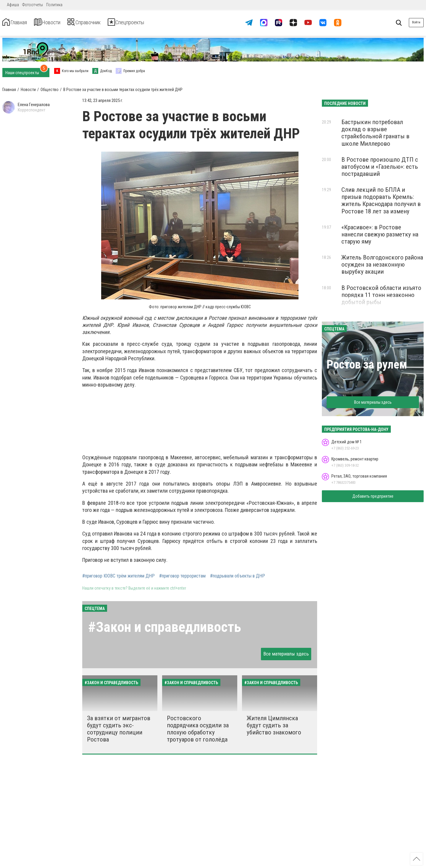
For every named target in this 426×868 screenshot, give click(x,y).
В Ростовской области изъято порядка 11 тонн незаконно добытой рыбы (381, 295)
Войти (416, 22)
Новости (59, 23)
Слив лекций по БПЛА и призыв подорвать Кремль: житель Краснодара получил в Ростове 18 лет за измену (381, 200)
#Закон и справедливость (165, 627)
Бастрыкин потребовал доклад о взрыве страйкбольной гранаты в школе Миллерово (375, 133)
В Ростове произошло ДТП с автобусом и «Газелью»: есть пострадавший (380, 167)
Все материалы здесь (286, 654)
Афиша (13, 5)
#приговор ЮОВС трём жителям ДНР (118, 576)
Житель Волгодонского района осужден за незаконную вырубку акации (382, 265)
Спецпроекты (158, 23)
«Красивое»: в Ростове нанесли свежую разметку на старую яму (380, 234)
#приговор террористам (182, 576)
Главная (19, 23)
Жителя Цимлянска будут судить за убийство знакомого (274, 725)
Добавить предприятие (373, 496)
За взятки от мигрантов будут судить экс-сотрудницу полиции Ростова (119, 729)
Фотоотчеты (33, 5)
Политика (54, 5)
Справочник (105, 23)
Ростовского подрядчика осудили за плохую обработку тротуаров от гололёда (198, 729)
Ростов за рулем (367, 365)
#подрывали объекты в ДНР (238, 576)
